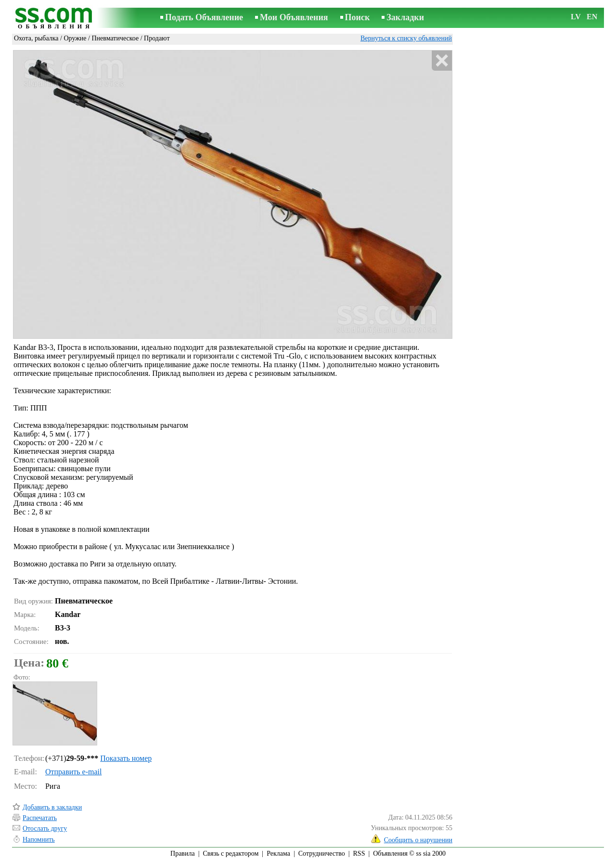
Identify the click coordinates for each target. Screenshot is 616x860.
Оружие (75, 38)
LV (576, 17)
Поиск (358, 17)
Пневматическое (115, 38)
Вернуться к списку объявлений (406, 38)
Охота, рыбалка (36, 38)
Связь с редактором (231, 854)
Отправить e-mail (73, 772)
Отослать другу (45, 828)
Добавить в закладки (52, 807)
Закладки (405, 17)
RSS (359, 854)
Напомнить (39, 840)
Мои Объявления (294, 17)
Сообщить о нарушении (418, 840)
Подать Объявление (204, 17)
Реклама (278, 854)
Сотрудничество (322, 854)
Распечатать (40, 818)
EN (592, 17)
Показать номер (126, 758)
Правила (183, 854)
